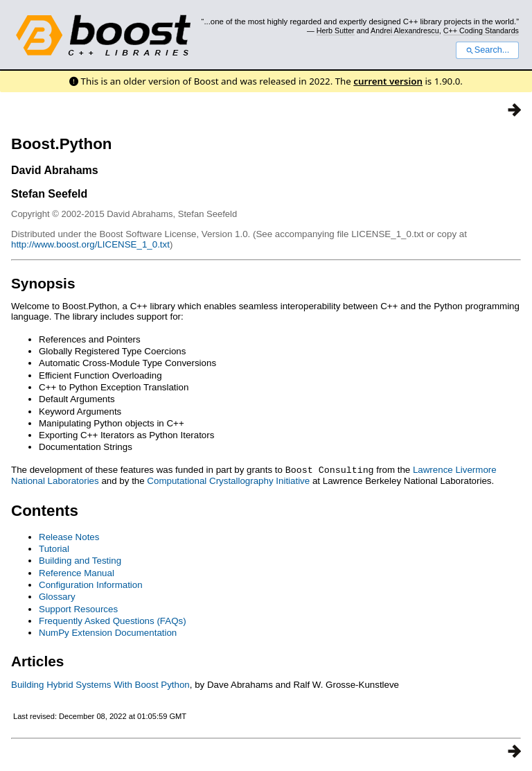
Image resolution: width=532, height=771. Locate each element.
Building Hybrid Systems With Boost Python (100, 684)
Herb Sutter (336, 31)
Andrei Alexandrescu (405, 31)
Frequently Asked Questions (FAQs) (113, 620)
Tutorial (54, 548)
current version (388, 81)
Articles (37, 660)
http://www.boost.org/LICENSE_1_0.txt (90, 244)
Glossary (57, 596)
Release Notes (69, 536)
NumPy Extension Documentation (108, 632)
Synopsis (43, 283)
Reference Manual (77, 572)
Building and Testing (80, 560)
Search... (487, 50)
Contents (45, 510)
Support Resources (78, 608)
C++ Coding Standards (481, 31)
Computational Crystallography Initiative (228, 480)
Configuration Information (91, 584)
